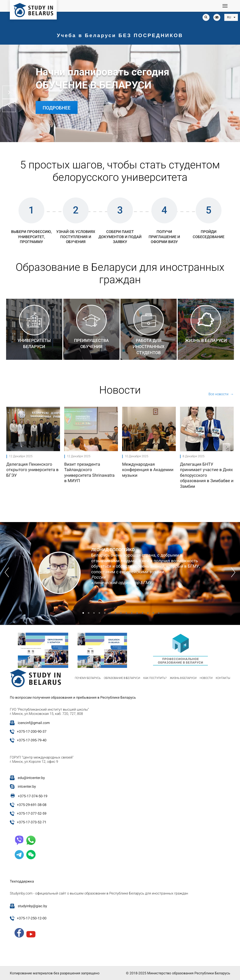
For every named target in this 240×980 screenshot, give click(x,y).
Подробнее (57, 108)
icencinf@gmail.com (34, 723)
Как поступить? (155, 678)
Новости (206, 678)
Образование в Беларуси (122, 678)
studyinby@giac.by (32, 906)
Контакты (223, 678)
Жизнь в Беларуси (183, 678)
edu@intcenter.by (31, 778)
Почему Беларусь (88, 678)
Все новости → (221, 394)
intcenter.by (27, 786)
